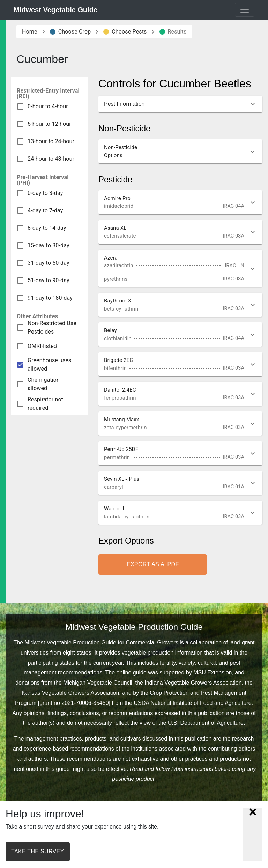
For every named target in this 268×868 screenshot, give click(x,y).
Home (30, 32)
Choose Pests (125, 32)
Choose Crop (70, 32)
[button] (180, 104)
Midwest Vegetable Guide (55, 10)
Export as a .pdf (153, 564)
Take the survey (38, 851)
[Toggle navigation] (245, 10)
